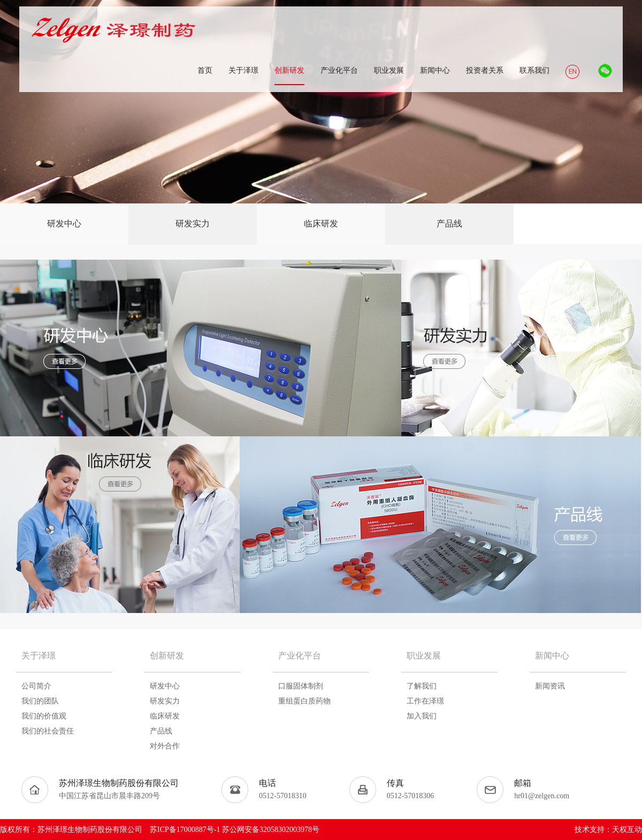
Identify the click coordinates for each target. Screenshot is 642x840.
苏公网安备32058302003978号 (271, 830)
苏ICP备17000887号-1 (185, 830)
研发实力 (193, 224)
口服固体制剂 (301, 686)
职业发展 (424, 656)
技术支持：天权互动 (608, 830)
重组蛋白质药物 (304, 701)
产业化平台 (300, 656)
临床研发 (321, 224)
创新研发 (167, 656)
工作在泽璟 (425, 701)
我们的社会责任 (48, 731)
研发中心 (64, 224)
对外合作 (165, 746)
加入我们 (422, 716)
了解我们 (422, 686)
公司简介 (36, 686)
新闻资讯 (550, 686)
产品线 (449, 224)
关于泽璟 (39, 656)
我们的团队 (40, 701)
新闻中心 (552, 656)
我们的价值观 (44, 716)
